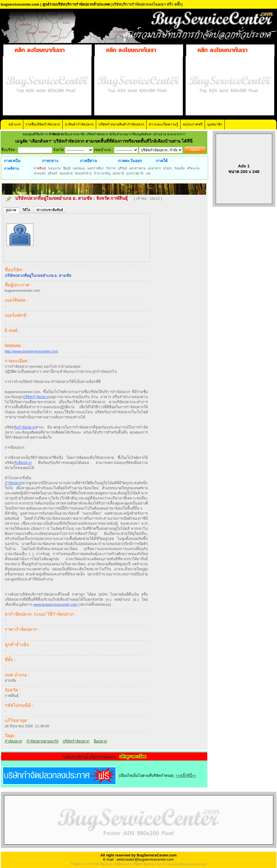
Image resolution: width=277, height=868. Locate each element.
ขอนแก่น (54, 168)
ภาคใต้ (162, 161)
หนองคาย (66, 173)
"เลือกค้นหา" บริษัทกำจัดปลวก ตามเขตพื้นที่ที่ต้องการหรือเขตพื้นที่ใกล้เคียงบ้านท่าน (105, 141)
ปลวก (161, 864)
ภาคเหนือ (12, 161)
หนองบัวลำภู (83, 173)
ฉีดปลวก (100, 741)
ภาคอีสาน (88, 161)
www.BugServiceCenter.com (187, 864)
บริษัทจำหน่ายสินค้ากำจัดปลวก (121, 124)
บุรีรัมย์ (122, 168)
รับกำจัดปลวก (25, 427)
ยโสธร (168, 168)
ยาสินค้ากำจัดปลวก (79, 124)
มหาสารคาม (137, 168)
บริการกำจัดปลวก (100, 864)
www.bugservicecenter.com (55, 605)
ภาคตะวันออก (130, 161)
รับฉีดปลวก (23, 463)
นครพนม (79, 168)
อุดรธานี (118, 173)
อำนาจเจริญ (102, 173)
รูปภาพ (11, 210)
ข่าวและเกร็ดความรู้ (163, 124)
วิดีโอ (27, 210)
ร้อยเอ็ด (180, 168)
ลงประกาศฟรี (193, 124)
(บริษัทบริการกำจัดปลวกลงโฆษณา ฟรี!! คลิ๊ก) (147, 4)
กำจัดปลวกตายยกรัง (42, 741)
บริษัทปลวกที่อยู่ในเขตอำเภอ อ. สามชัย (54, 198)
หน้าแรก (15, 124)
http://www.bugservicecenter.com (31, 351)
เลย (148, 173)
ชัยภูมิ (67, 168)
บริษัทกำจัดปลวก (36, 397)
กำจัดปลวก (13, 483)
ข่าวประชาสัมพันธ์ (50, 210)
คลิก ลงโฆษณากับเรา (40, 50)
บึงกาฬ (111, 168)
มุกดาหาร (154, 168)
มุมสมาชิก (215, 124)
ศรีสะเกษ (193, 168)
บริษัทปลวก (122, 864)
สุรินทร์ (53, 173)
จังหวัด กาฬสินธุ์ (113, 198)
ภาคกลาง (50, 161)
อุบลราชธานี (135, 173)
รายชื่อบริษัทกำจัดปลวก (43, 124)
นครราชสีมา (96, 168)
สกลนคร (40, 173)
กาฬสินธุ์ (40, 168)
